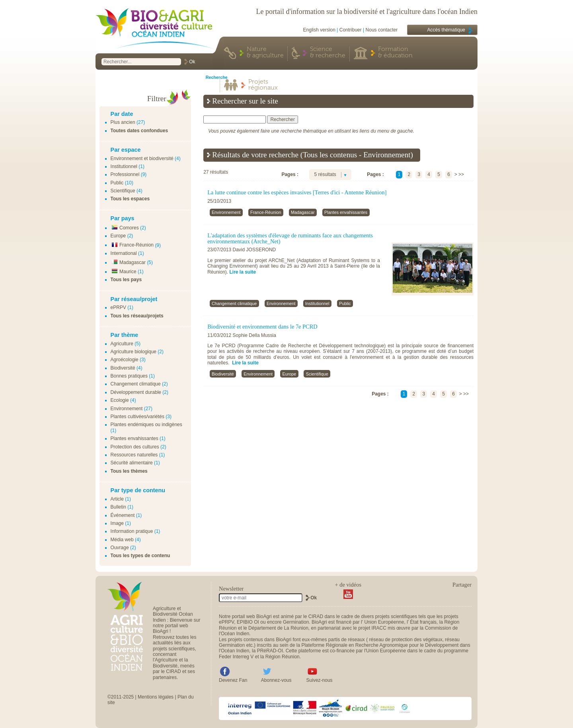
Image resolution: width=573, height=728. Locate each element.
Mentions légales (156, 697)
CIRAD (316, 616)
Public (117, 183)
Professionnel (125, 174)
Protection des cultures (135, 447)
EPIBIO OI (248, 622)
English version (319, 30)
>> (461, 174)
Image (117, 523)
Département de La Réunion (278, 628)
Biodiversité (123, 368)
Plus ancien (123, 122)
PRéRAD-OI (270, 651)
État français (423, 622)
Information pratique (132, 531)
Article (117, 499)
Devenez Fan (233, 680)
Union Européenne (384, 622)
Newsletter (231, 589)
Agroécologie (125, 360)
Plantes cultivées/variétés (137, 417)
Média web (122, 540)
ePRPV (118, 307)
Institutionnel (124, 166)
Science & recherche (328, 53)
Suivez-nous (320, 680)
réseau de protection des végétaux (406, 640)
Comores (125, 228)
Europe (118, 236)
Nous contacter (382, 30)
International (124, 253)
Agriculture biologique (134, 352)
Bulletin (118, 507)
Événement (123, 515)
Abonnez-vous (276, 680)
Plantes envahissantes (134, 438)
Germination (296, 622)
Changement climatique (136, 384)
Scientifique (123, 191)
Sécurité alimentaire (132, 463)
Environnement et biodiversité (142, 159)
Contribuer (351, 30)
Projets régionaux (263, 85)
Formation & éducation (395, 53)
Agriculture (122, 344)
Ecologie (120, 400)
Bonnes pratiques (129, 376)
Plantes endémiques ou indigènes (146, 425)
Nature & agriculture (265, 53)
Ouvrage (120, 548)
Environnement (127, 409)
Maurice (124, 272)
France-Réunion (132, 245)
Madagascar (128, 262)
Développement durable (136, 392)
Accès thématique (446, 30)
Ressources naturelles (134, 455)
